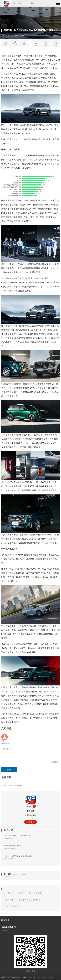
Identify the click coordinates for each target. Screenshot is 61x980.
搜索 (32, 3)
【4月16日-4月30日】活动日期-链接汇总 (18, 856)
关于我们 (4, 931)
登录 (3, 741)
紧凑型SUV (23, 900)
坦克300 (9, 893)
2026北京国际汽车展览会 (12, 846)
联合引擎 (30, 811)
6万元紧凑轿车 (12, 906)
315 (40, 893)
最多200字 (55, 762)
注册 (20, 3)
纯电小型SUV (39, 900)
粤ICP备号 (46, 977)
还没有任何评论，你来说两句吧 (12, 785)
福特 (31, 893)
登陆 (14, 3)
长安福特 (9, 900)
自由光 (21, 893)
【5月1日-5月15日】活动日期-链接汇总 (17, 836)
